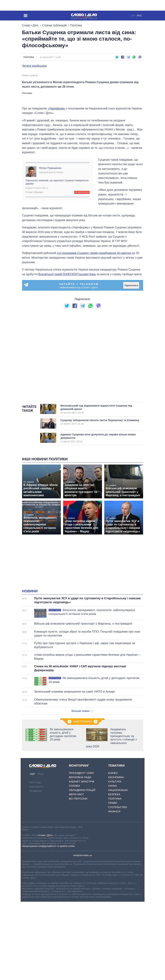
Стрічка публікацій (54, 25)
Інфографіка (83, 800)
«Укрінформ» (57, 187)
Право (113, 881)
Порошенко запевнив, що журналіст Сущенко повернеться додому (57, 260)
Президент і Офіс (81, 851)
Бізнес (113, 851)
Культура (115, 860)
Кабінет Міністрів (82, 860)
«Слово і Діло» (45, 914)
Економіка (116, 855)
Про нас (35, 861)
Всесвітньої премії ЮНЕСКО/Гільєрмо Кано (67, 353)
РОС (139, 16)
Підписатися (131, 364)
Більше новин (82, 789)
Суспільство (118, 885)
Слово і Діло (30, 25)
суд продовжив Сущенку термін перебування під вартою (94, 332)
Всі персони (78, 877)
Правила (35, 869)
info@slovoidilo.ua (82, 934)
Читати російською (34, 66)
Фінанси (114, 890)
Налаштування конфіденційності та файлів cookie (48, 924)
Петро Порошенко (50, 246)
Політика (76, 25)
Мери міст (76, 873)
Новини (30, 669)
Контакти (36, 865)
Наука (112, 864)
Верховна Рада (80, 855)
